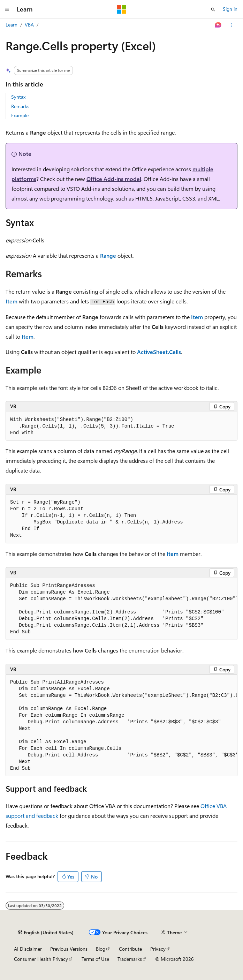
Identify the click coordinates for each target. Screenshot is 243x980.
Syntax (18, 97)
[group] (121, 609)
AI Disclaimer (28, 949)
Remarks (20, 106)
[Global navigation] (7, 9)
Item (12, 301)
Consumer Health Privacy (41, 959)
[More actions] (231, 25)
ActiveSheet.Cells (159, 352)
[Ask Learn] (218, 25)
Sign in (230, 9)
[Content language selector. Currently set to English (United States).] (46, 933)
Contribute (130, 949)
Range (108, 255)
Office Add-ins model (114, 179)
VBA (29, 25)
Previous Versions (69, 949)
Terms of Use (95, 959)
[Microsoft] (122, 9)
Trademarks (130, 959)
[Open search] (213, 9)
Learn (12, 25)
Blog (101, 949)
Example (20, 115)
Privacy (158, 949)
